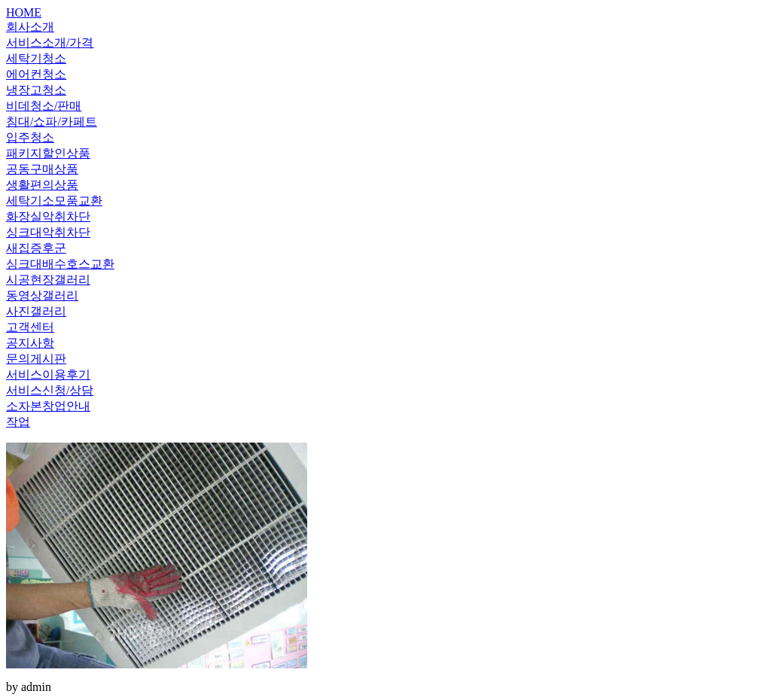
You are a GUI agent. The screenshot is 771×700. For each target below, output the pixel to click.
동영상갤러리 (42, 295)
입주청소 (30, 137)
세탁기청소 (36, 58)
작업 (18, 422)
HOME (24, 12)
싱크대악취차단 (48, 232)
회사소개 (30, 27)
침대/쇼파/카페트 (52, 122)
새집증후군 (36, 248)
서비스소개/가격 (50, 43)
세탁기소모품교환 (54, 201)
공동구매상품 (42, 169)
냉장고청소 (36, 90)
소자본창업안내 (48, 406)
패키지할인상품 (48, 153)
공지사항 (30, 343)
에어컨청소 (36, 74)
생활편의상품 (42, 185)
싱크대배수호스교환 (60, 264)
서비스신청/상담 (50, 390)
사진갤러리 (36, 311)
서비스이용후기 (48, 374)
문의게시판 (36, 359)
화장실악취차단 (48, 216)
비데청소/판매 (44, 106)
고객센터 (30, 327)
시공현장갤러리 (48, 280)
